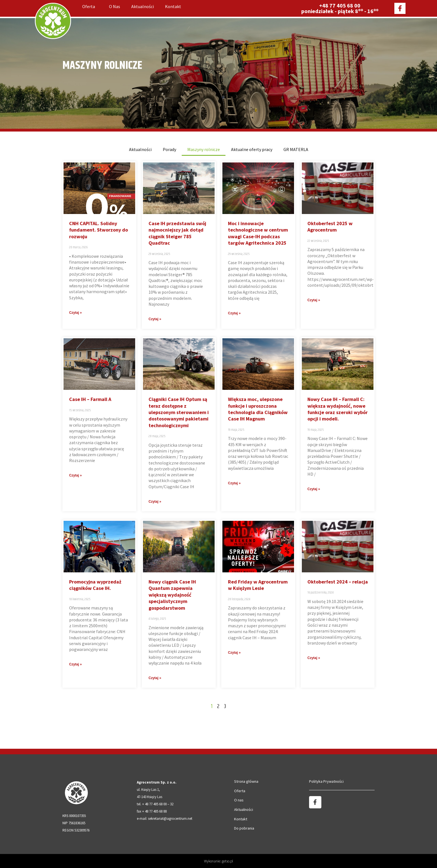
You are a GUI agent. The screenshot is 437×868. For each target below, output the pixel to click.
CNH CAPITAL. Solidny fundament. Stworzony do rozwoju (99, 230)
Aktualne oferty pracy (252, 149)
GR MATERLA (296, 149)
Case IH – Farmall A (90, 399)
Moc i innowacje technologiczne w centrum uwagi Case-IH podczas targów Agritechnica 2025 (258, 233)
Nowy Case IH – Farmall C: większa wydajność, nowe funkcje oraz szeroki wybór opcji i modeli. (338, 409)
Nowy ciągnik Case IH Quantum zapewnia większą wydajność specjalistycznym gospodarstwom (172, 595)
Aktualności (143, 6)
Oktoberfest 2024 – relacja (338, 582)
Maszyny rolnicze (204, 149)
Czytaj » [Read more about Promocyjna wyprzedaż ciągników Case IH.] (75, 664)
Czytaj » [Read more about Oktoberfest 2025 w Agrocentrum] (314, 300)
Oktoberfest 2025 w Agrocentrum (330, 227)
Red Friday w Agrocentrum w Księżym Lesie (258, 585)
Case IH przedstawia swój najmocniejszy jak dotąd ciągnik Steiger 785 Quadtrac (177, 233)
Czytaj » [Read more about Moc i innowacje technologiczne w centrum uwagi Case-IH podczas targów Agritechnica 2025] (234, 313)
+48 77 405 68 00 (340, 5)
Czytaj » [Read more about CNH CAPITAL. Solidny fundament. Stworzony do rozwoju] (75, 313)
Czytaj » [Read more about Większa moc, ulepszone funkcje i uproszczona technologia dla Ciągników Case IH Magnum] (234, 483)
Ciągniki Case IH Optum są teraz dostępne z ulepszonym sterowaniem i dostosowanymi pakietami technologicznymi (179, 412)
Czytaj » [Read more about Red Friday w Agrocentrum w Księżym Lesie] (234, 653)
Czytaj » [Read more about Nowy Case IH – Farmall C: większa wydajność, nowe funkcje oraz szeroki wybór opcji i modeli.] (314, 489)
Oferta (90, 6)
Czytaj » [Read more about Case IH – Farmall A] (75, 475)
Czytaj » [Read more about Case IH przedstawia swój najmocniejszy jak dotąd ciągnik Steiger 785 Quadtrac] (155, 319)
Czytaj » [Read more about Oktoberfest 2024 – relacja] (314, 658)
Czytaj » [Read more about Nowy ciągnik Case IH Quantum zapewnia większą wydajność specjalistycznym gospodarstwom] (155, 678)
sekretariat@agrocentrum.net (170, 819)
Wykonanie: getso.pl (219, 861)
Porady (169, 149)
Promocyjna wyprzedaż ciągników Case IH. (95, 585)
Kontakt (173, 6)
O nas (115, 6)
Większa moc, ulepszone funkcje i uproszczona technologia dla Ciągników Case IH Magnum (258, 409)
